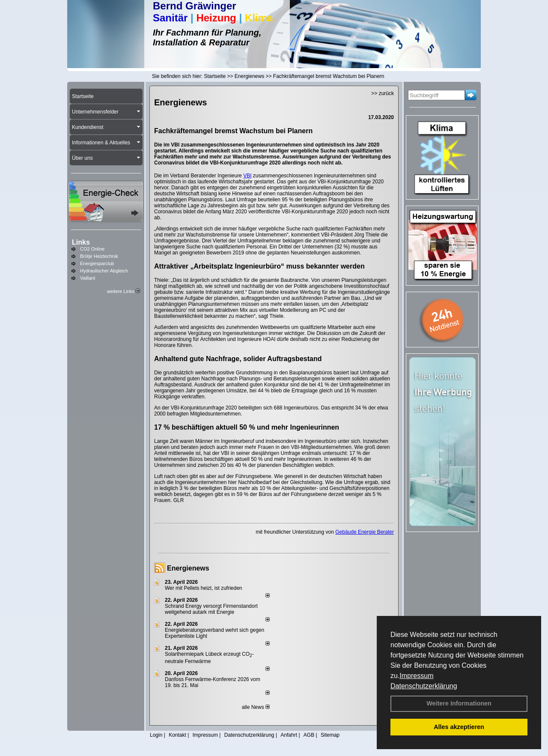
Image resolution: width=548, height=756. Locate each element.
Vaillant (88, 278)
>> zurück (383, 93)
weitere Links (124, 291)
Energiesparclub (97, 263)
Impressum (416, 676)
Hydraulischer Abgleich (104, 271)
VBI (247, 176)
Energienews (188, 568)
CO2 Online (92, 249)
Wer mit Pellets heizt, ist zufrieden (204, 588)
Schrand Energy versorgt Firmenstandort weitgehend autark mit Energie (211, 609)
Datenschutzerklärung (424, 686)
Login (156, 735)
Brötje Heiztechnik (99, 256)
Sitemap (330, 735)
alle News (256, 707)
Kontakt (177, 735)
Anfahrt (289, 735)
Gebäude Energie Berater (365, 532)
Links (81, 242)
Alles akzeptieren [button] (459, 727)
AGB (309, 735)
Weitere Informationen (459, 703)
